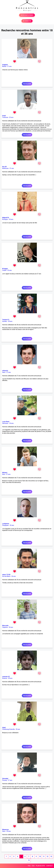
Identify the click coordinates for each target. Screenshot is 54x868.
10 (40, 856)
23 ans (11, 117)
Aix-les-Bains (6, 576)
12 (47, 856)
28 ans (10, 321)
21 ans (9, 66)
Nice (4, 474)
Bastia (4, 66)
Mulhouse (5, 168)
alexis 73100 (6, 575)
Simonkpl (5, 779)
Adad (4, 728)
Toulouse (5, 117)
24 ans (11, 423)
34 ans (11, 219)
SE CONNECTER (27, 21)
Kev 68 (4, 167)
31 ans (12, 168)
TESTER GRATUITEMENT (27, 15)
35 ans (11, 627)
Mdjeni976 (6, 218)
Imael (4, 116)
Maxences (5, 830)
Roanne (5, 678)
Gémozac (5, 423)
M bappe (5, 269)
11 (44, 856)
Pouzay (5, 780)
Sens (4, 372)
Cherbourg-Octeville (8, 729)
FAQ (29, 866)
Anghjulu (5, 65)
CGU (33, 866)
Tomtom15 (6, 320)
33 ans (10, 270)
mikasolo (5, 371)
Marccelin (5, 626)
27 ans (9, 372)
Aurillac (5, 321)
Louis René (6, 422)
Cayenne (5, 627)
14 (29, 860)
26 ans (14, 576)
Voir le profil (27, 84)
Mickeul (5, 473)
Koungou (5, 219)
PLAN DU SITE (40, 866)
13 (51, 856)
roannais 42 (6, 677)
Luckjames (6, 524)
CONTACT (49, 866)
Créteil (4, 270)
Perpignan (5, 525)
